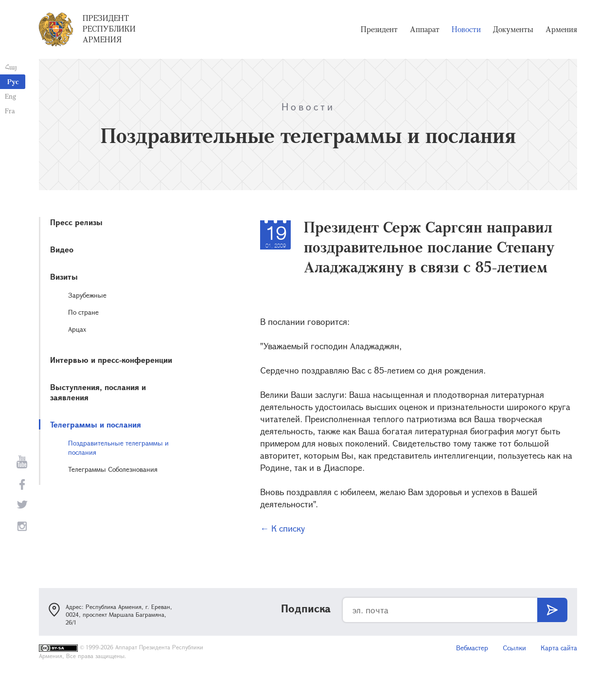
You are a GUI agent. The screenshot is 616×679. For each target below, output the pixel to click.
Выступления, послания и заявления (98, 392)
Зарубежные (87, 295)
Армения (561, 29)
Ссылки (514, 648)
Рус (13, 81)
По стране (83, 312)
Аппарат (425, 29)
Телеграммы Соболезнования (113, 469)
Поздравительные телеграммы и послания (118, 447)
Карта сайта (559, 648)
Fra (10, 111)
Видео (62, 249)
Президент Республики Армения (109, 29)
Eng (10, 96)
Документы (513, 29)
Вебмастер (472, 648)
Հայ (11, 67)
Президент (379, 29)
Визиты (64, 277)
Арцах (77, 329)
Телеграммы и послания (96, 424)
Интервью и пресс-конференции (111, 360)
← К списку (282, 528)
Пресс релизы (76, 222)
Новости (466, 29)
